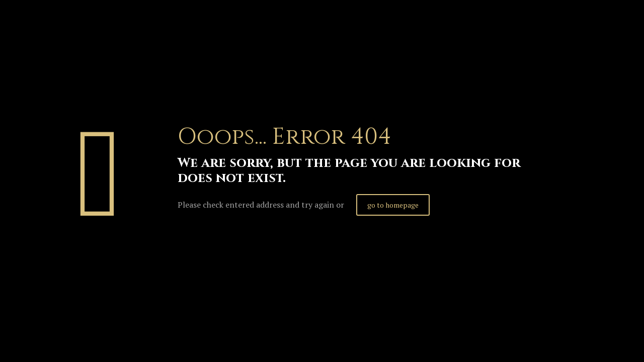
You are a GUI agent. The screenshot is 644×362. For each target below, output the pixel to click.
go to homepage (393, 205)
